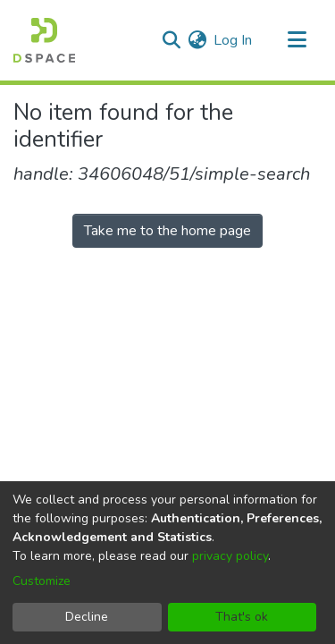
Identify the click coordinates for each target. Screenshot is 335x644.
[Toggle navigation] (297, 40)
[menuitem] (197, 40)
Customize (42, 581)
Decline (87, 617)
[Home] (44, 40)
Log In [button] (234, 40)
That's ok (242, 617)
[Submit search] (171, 40)
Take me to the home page (167, 231)
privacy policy (230, 556)
